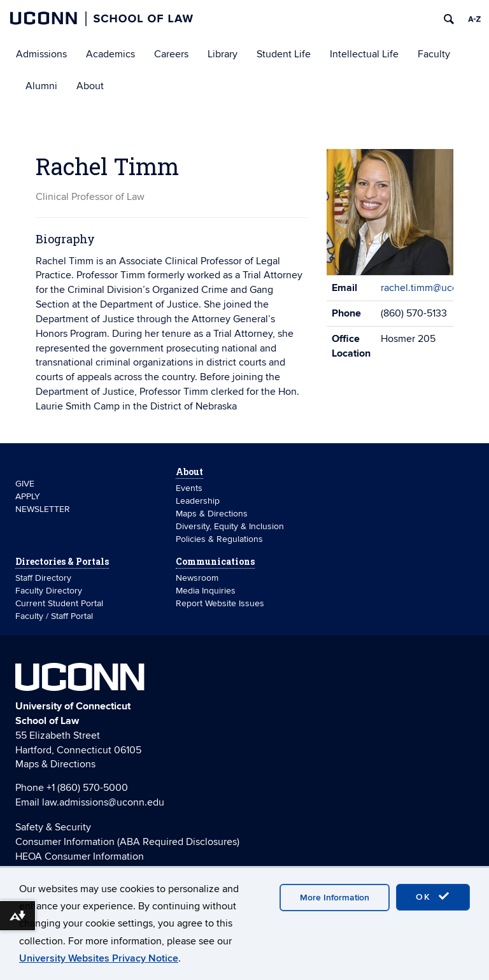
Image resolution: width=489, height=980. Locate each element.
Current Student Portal (59, 603)
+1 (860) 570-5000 (87, 788)
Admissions (41, 54)
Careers (171, 54)
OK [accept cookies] (433, 897)
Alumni (41, 86)
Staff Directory (43, 578)
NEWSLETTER (43, 509)
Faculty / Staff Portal (54, 616)
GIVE (25, 484)
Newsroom (198, 578)
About (90, 86)
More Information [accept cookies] (335, 898)
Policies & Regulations (219, 539)
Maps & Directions (212, 514)
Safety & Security (53, 827)
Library (223, 54)
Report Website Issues (220, 603)
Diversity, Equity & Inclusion (230, 526)
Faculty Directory (49, 591)
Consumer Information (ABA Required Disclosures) (127, 842)
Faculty (434, 54)
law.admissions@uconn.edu (103, 802)
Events (189, 488)
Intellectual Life (364, 54)
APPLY (28, 496)
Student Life (284, 54)
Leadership (198, 501)
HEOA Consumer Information (80, 856)
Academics (110, 54)
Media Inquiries (206, 591)
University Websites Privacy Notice (99, 958)
